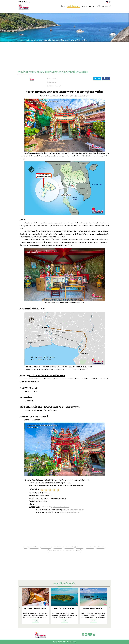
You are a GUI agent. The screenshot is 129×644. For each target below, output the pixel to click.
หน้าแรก (63, 6)
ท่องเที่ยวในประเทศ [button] (73, 6)
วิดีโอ (99, 6)
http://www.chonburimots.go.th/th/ (73, 510)
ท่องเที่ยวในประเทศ (31, 40)
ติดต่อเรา (105, 6)
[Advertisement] (64, 55)
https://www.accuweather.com (60, 507)
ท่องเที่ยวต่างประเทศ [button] (89, 6)
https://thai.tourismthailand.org (71, 513)
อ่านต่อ (35, 621)
